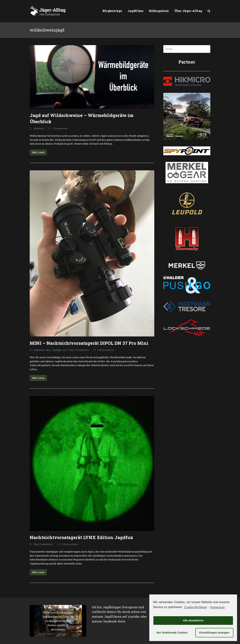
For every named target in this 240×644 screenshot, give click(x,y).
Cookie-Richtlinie (195, 607)
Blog (48, 350)
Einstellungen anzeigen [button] (214, 633)
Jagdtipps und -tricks (63, 350)
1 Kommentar (60, 128)
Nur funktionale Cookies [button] (172, 633)
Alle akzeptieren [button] (193, 620)
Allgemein (39, 128)
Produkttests (82, 350)
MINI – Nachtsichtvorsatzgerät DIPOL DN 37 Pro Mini (89, 343)
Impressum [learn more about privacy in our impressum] (217, 607)
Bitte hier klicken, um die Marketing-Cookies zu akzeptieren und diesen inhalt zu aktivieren (58, 621)
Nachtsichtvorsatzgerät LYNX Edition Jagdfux (81, 537)
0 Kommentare (106, 350)
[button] (209, 11)
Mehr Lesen (38, 152)
